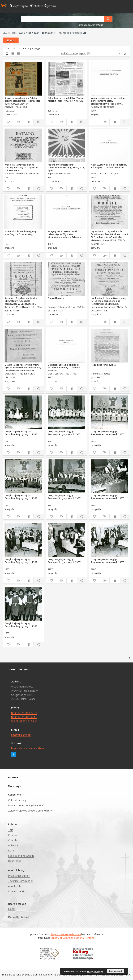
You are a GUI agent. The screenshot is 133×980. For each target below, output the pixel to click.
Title (11, 830)
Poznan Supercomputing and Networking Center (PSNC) (100, 975)
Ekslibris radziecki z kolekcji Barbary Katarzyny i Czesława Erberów (64, 368)
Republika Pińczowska (103, 365)
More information (95, 971)
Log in (12, 909)
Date (11, 851)
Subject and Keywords (21, 856)
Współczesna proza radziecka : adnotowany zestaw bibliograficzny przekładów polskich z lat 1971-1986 (108, 101)
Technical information (21, 881)
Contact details (17, 891)
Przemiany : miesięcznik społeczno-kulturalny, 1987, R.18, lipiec (66, 167)
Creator (13, 835)
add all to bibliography (76, 53)
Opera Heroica (56, 298)
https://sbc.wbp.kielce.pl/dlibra (28, 748)
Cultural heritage (18, 800)
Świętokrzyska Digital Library (66, 934)
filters (11, 40)
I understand (115, 971)
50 (14, 49)
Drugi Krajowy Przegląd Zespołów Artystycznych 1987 (21, 433)
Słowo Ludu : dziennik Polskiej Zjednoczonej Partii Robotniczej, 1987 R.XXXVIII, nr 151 (23, 101)
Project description (19, 876)
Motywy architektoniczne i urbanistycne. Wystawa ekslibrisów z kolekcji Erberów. (65, 234)
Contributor (15, 840)
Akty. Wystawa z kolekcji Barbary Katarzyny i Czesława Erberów (109, 166)
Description (15, 861)
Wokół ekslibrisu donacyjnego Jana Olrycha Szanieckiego (21, 233)
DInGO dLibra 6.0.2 (35, 975)
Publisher (13, 845)
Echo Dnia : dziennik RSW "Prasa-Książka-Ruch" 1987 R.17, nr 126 (66, 99)
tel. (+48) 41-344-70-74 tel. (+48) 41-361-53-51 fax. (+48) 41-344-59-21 (24, 717)
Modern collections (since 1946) (27, 805)
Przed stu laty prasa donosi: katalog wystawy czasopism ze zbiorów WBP (21, 167)
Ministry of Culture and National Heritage (73, 938)
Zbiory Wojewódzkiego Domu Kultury (30, 811)
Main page (15, 786)
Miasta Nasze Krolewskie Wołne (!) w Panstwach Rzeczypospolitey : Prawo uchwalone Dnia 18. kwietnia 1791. (23, 368)
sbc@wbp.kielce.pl (21, 735)
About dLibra (16, 886)
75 (20, 49)
